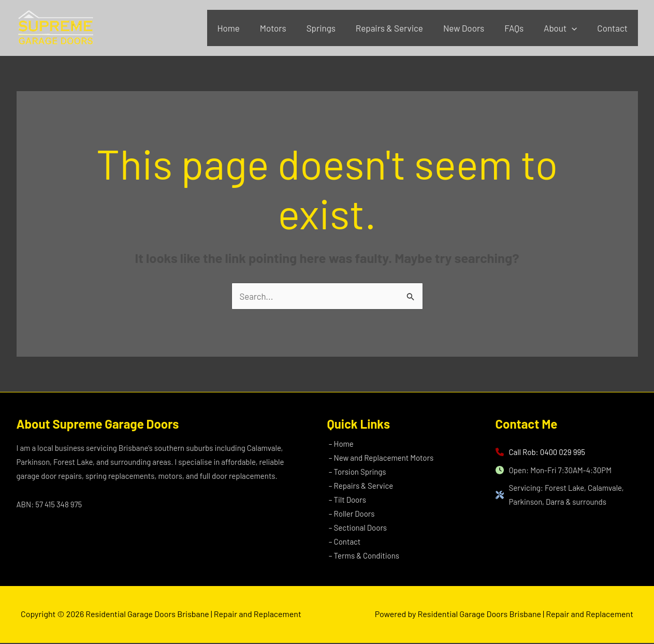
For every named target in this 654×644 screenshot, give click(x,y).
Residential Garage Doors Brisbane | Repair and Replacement (24, 47)
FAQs (521, 28)
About (564, 28)
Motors (290, 28)
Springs (335, 28)
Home (248, 28)
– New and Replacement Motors (380, 458)
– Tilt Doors (346, 500)
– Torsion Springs (356, 472)
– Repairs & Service (360, 486)
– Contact (343, 543)
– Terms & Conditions (362, 557)
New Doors (473, 28)
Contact (614, 28)
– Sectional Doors (356, 529)
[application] (576, 28)
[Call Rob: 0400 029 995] (541, 452)
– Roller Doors (350, 515)
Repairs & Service (401, 28)
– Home (340, 444)
